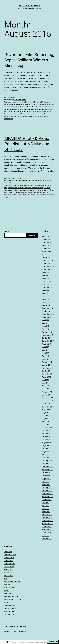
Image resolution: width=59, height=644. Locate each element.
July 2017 (45, 347)
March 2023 (46, 236)
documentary (39, 188)
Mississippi (17, 114)
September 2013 (48, 476)
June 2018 (46, 323)
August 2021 (46, 251)
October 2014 (47, 437)
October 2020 (47, 263)
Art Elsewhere (18, 100)
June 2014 (46, 449)
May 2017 (45, 353)
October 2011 (47, 527)
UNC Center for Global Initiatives (39, 116)
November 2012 (48, 497)
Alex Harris (20, 185)
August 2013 (46, 479)
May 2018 (45, 326)
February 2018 (47, 332)
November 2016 (48, 368)
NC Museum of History (21, 195)
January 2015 (47, 431)
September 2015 (48, 407)
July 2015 (45, 413)
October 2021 (47, 248)
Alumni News (38, 185)
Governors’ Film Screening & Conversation (38, 109)
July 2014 (45, 446)
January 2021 (47, 257)
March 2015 (46, 425)
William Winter (9, 119)
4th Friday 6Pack (10, 555)
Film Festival (9, 576)
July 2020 (45, 272)
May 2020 (45, 275)
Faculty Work (27, 181)
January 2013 (47, 491)
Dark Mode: (53, 642)
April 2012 (46, 509)
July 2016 (45, 380)
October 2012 (47, 500)
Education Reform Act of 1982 (28, 107)
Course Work (9, 570)
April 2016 (46, 386)
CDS (42, 102)
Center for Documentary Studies (18, 188)
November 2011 (48, 524)
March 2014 (46, 458)
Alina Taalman (29, 185)
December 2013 (48, 467)
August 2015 (46, 410)
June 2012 (46, 503)
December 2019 (48, 284)
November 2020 (48, 260)
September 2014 (48, 440)
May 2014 (45, 452)
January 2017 (47, 365)
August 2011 (46, 533)
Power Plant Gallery (11, 597)
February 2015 (47, 428)
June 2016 (46, 383)
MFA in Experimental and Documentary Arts (27, 112)
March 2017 (46, 359)
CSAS (17, 107)
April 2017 (46, 356)
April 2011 (46, 536)
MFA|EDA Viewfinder (29, 5)
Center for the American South (28, 104)
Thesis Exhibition (10, 609)
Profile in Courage (38, 114)
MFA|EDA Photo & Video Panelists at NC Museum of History (27, 144)
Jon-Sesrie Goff (46, 190)
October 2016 (47, 371)
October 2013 (47, 473)
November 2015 (48, 401)
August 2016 (46, 377)
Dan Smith (31, 188)
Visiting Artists (10, 614)
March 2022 (46, 245)
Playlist (7, 591)
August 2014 (46, 443)
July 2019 (45, 290)
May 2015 (45, 419)
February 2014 (47, 461)
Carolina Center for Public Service (30, 102)
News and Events (27, 114)
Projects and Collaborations (14, 599)
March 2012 (46, 512)
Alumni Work (9, 561)
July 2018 (45, 320)
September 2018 (48, 314)
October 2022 (47, 239)
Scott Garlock (44, 195)
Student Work (9, 606)
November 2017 (48, 335)
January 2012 (47, 518)
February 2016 (47, 392)
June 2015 (46, 416)
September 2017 (48, 341)
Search (7, 231)
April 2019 (46, 296)
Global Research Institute (17, 109)
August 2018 (46, 317)
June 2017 (46, 350)
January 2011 (47, 539)
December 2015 (48, 398)
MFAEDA (44, 112)
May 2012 (45, 506)
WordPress (22, 631)
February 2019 (47, 302)
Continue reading (11, 90)
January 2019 (47, 305)
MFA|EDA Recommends (13, 582)
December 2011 (48, 521)
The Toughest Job (23, 116)
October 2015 (47, 404)
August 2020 (46, 269)
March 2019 (46, 299)
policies (44, 642)
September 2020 (48, 266)
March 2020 (46, 278)
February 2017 (47, 362)
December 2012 (48, 494)
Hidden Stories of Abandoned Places (29, 190)
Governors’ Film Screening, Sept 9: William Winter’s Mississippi (29, 60)
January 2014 (47, 464)
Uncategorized (9, 611)
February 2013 (47, 488)
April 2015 (46, 422)
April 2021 (46, 254)
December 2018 (48, 308)
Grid (25, 100)
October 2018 (47, 311)
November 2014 (48, 434)
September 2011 (48, 530)
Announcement (14, 102)
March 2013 (46, 485)
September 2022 (48, 242)
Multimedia (39, 181)
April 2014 (46, 455)
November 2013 (48, 470)
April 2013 (46, 482)
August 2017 (46, 344)
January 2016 (47, 395)
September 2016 (48, 374)
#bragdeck (13, 185)
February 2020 (47, 281)
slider (6, 602)
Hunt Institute (9, 112)
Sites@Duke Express (16, 642)
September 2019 (48, 287)
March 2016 (46, 389)
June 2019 (46, 293)
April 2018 (46, 329)
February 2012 (47, 515)
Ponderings (8, 594)
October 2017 (47, 338)
